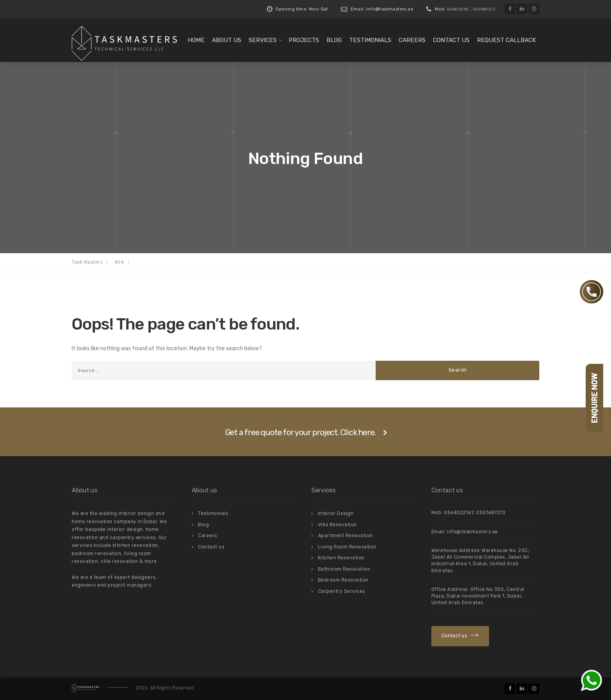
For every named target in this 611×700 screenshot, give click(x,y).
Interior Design (336, 513)
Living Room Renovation (347, 547)
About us (227, 40)
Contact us (451, 40)
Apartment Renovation (345, 536)
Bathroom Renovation (344, 569)
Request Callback (507, 40)
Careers (412, 40)
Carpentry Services (342, 591)
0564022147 (458, 9)
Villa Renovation (337, 525)
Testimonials (370, 40)
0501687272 (484, 9)
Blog (334, 40)
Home (196, 40)
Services (263, 40)
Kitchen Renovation (341, 558)
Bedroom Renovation (343, 580)
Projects (304, 40)
